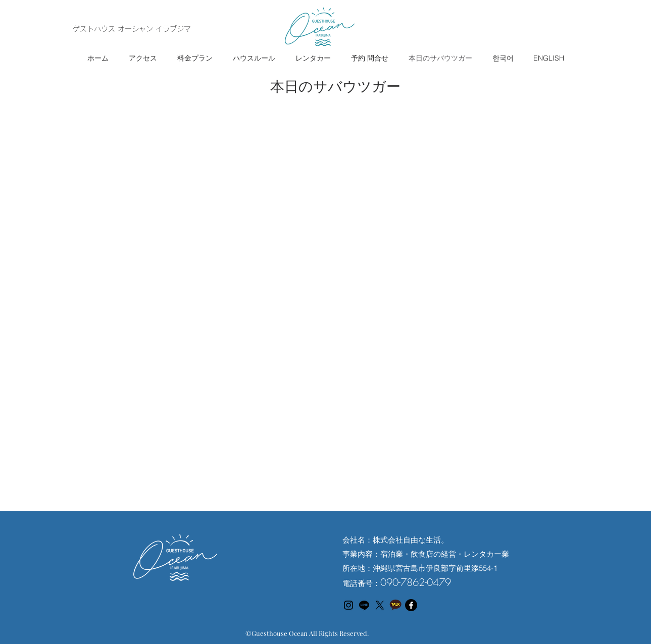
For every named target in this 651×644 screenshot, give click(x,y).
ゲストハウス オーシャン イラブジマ (132, 29)
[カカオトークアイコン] (395, 605)
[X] (380, 605)
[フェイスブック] (411, 605)
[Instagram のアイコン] (348, 605)
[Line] (364, 605)
